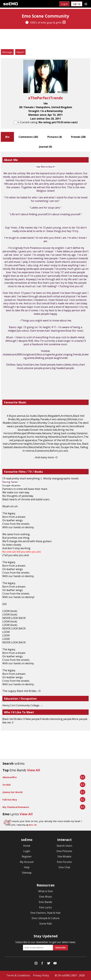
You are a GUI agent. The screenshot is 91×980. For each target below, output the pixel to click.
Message (7, 52)
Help (27, 867)
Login (27, 851)
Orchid (6, 785)
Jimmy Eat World (13, 792)
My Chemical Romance (16, 807)
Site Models (64, 856)
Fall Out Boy (10, 800)
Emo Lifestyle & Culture (46, 918)
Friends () (78, 137)
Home (27, 846)
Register (27, 856)
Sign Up (77, 4)
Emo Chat (64, 867)
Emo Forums (64, 862)
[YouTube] (55, 964)
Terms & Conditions (18, 975)
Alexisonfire (10, 777)
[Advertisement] (45, 39)
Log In (64, 4)
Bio (7, 137)
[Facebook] (42, 964)
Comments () (28, 137)
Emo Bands (45, 902)
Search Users (64, 846)
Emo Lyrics (45, 907)
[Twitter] (49, 964)
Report (20, 52)
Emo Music (46, 897)
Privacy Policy (41, 975)
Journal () (45, 147)
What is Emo (46, 891)
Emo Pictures (64, 851)
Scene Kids (46, 924)
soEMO (11, 4)
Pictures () (55, 137)
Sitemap (27, 873)
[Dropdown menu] (86, 4)
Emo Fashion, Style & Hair (46, 913)
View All (34, 770)
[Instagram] (64, 23)
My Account (27, 862)
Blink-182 (33, 825)
